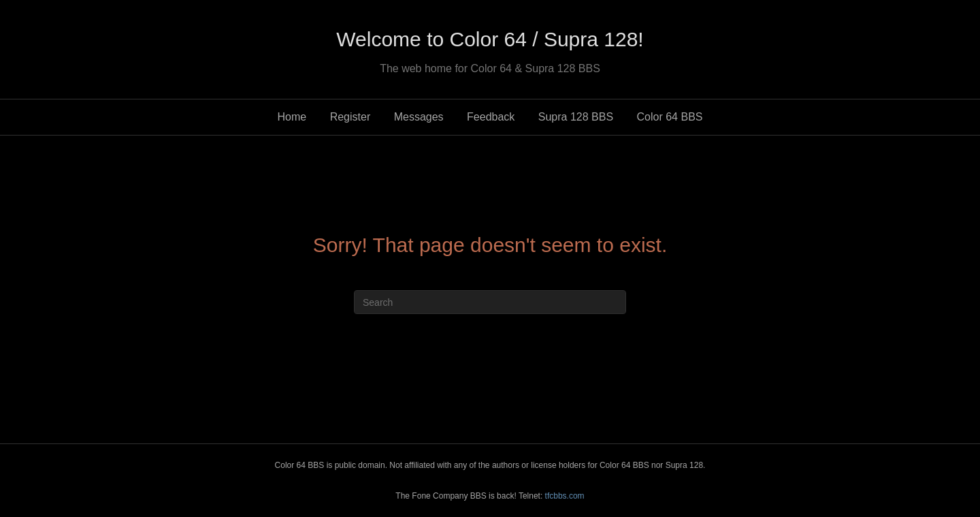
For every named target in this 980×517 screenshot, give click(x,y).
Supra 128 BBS (576, 117)
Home (292, 117)
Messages (419, 117)
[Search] (490, 302)
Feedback (491, 117)
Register (350, 117)
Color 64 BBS (670, 117)
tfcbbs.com (565, 496)
